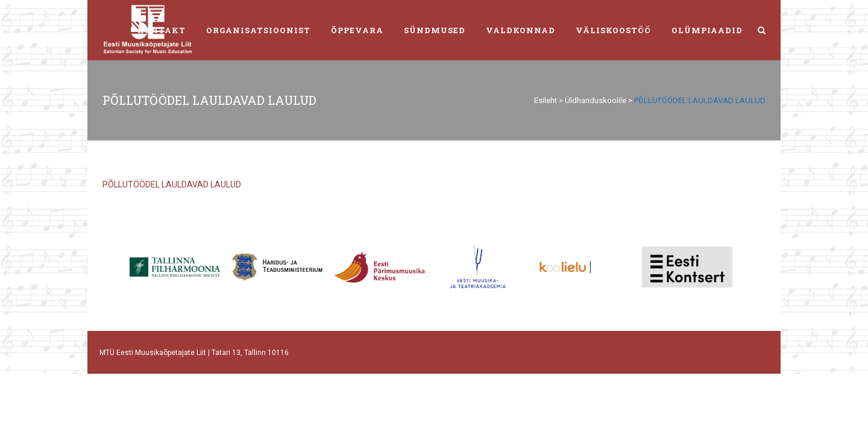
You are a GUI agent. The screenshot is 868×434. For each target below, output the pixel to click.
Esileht (546, 100)
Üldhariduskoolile (596, 100)
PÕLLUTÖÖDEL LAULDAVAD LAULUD (172, 184)
